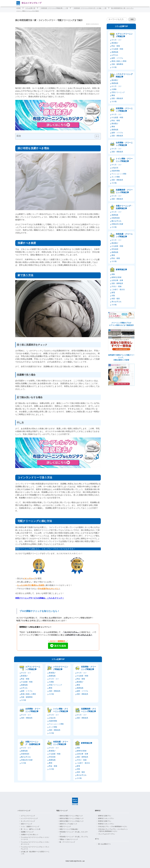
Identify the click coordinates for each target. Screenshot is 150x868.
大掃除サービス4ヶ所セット (30, 835)
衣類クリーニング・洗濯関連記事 (33, 743)
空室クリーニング (55, 685)
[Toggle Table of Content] (96, 136)
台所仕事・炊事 (82, 754)
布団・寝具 (81, 772)
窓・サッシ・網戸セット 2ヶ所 (31, 829)
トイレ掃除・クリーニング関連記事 (61, 710)
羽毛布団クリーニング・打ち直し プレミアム (74, 837)
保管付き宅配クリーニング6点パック (71, 816)
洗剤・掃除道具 (55, 691)
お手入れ (24, 688)
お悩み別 (52, 718)
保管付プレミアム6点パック (68, 824)
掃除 (78, 748)
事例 (51, 688)
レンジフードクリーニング (29, 818)
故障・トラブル (27, 691)
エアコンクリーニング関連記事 (33, 668)
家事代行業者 (82, 751)
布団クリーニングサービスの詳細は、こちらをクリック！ (40, 598)
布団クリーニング (65, 827)
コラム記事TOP (58, 659)
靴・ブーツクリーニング (67, 842)
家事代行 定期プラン (105, 816)
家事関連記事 (87, 743)
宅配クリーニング (62, 811)
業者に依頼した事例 (28, 694)
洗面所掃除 (53, 721)
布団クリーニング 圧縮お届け (69, 829)
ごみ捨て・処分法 (83, 763)
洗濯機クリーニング (27, 832)
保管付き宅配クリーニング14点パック (72, 821)
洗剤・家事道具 (82, 757)
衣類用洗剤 (25, 754)
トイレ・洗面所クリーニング (30, 827)
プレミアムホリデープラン (107, 834)
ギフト (97, 839)
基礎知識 (24, 685)
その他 (23, 700)
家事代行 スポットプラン (106, 818)
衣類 (78, 769)
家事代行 (98, 811)
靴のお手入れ (26, 757)
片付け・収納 (82, 760)
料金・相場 (25, 679)
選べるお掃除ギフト (105, 844)
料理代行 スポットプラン (106, 824)
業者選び (24, 676)
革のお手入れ (82, 775)
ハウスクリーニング (24, 811)
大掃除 (51, 682)
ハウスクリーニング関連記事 (61, 668)
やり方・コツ (26, 673)
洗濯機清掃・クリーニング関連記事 (88, 710)
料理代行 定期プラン (105, 821)
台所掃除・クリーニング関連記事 (33, 710)
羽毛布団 (52, 757)
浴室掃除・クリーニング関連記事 (88, 668)
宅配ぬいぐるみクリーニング (69, 839)
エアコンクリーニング (28, 816)
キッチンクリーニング (28, 821)
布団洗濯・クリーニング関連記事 (61, 743)
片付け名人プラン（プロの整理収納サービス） (113, 827)
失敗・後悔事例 (27, 697)
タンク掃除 (53, 727)
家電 (78, 766)
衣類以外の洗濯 (27, 760)
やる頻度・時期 (27, 682)
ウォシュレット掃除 (56, 724)
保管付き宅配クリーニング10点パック (72, 818)
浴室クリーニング (26, 824)
